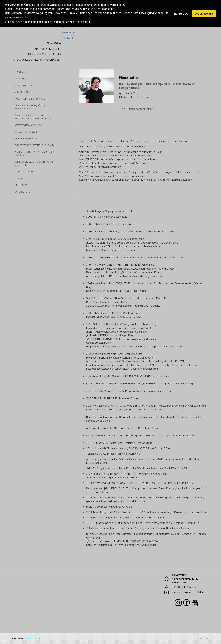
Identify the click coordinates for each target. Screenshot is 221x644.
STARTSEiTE (21, 72)
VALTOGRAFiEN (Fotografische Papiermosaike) (30, 107)
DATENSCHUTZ (22, 192)
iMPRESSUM (21, 185)
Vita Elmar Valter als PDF (139, 109)
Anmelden (203, 639)
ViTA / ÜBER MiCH (23, 85)
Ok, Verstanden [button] (204, 14)
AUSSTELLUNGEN (23, 92)
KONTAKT (19, 178)
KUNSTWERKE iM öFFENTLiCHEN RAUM (34, 145)
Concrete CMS (32, 639)
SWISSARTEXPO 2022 (26, 132)
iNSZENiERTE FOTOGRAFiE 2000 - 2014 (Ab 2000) (34, 153)
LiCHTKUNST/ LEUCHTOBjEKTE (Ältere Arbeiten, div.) (34, 163)
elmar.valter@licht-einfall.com (190, 592)
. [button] (93, 22)
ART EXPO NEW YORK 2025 (28, 125)
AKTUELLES (20, 79)
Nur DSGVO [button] (181, 14)
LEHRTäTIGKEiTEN (24, 172)
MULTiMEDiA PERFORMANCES (30, 99)
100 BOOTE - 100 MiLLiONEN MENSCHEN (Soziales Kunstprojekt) (33, 117)
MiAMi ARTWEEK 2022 (26, 138)
